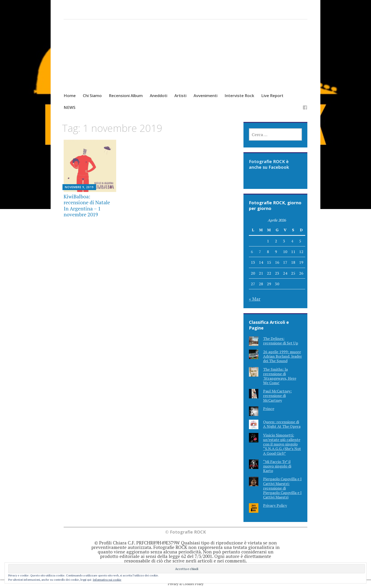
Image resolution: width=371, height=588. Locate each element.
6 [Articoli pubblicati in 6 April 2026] (252, 252)
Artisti (180, 96)
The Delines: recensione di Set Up (281, 341)
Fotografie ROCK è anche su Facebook (269, 164)
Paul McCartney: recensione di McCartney (277, 396)
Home (70, 96)
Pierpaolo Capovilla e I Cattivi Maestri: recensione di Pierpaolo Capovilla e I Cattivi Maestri (282, 488)
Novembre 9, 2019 (79, 187)
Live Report (272, 96)
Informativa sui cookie (107, 580)
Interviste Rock (239, 96)
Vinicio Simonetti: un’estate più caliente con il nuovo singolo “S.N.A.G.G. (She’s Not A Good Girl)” (282, 444)
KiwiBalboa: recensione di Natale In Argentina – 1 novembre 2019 (87, 205)
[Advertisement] (186, 61)
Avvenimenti (205, 96)
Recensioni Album (126, 96)
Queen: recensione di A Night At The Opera (282, 424)
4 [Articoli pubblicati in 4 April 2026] (292, 241)
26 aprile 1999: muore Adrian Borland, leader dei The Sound (283, 356)
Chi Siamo (92, 96)
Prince (269, 409)
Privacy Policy (275, 505)
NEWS (70, 107)
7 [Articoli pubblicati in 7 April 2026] (260, 252)
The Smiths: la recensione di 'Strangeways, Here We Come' (280, 376)
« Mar (255, 299)
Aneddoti (159, 96)
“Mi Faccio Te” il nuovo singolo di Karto (277, 466)
